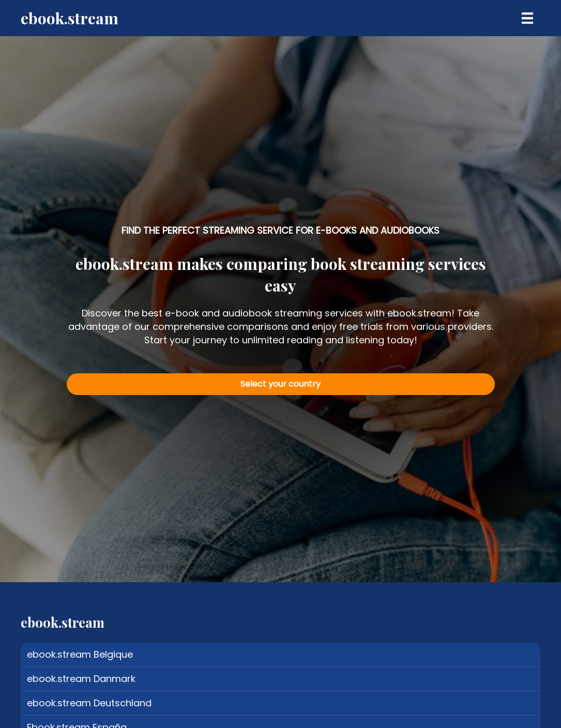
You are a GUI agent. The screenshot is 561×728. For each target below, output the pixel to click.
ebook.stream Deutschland (89, 703)
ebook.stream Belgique (80, 654)
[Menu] (527, 18)
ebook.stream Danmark (81, 679)
